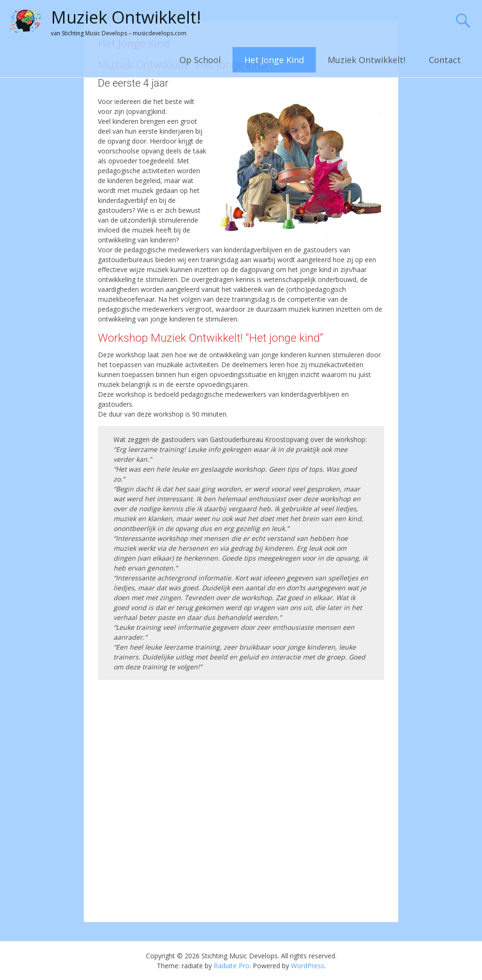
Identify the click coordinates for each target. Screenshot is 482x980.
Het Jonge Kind (274, 60)
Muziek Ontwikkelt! (126, 17)
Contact (445, 60)
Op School (200, 60)
